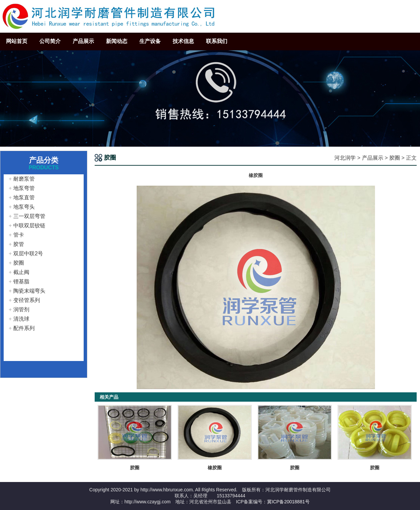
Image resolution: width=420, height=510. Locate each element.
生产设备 (150, 41)
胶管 (19, 244)
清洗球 (21, 319)
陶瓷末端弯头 (29, 291)
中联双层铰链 (29, 225)
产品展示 (83, 41)
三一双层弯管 (29, 216)
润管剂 (21, 309)
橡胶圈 (215, 468)
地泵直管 (24, 197)
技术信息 (183, 41)
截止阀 (21, 272)
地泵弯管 (24, 188)
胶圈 (395, 158)
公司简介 (50, 41)
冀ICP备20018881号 (288, 502)
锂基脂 (21, 281)
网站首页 (17, 41)
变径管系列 (27, 300)
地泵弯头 (24, 207)
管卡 (19, 235)
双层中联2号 (28, 253)
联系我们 (217, 41)
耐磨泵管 (24, 179)
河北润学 (345, 158)
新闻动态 (117, 41)
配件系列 (24, 328)
